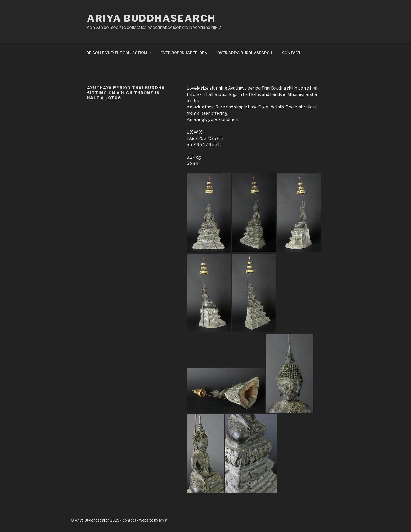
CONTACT (291, 53)
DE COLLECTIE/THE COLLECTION (119, 53)
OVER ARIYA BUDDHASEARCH (245, 53)
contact (129, 520)
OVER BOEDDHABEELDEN (184, 53)
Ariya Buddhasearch (151, 18)
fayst (163, 520)
